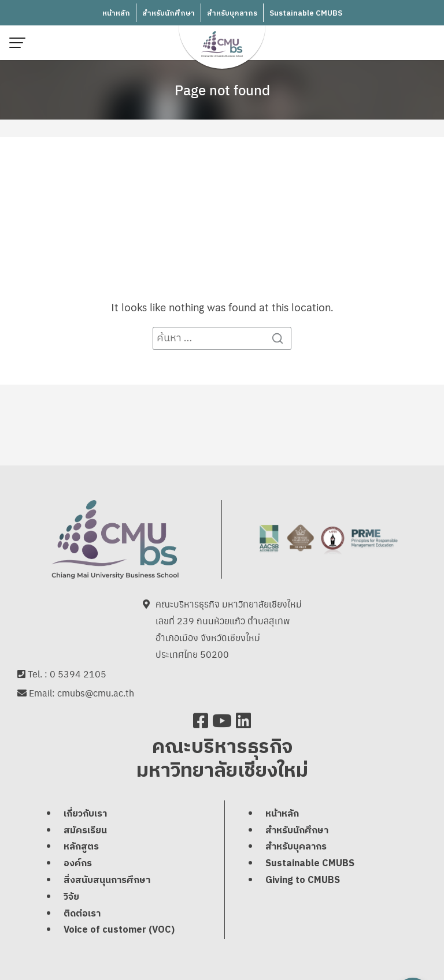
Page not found (222, 90)
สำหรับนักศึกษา (169, 13)
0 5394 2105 (78, 675)
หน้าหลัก (116, 13)
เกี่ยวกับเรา (85, 815)
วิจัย (71, 898)
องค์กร (78, 865)
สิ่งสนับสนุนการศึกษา (107, 882)
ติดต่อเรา (82, 915)
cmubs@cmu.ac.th (96, 694)
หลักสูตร (81, 849)
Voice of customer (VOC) (119, 932)
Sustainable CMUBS (306, 13)
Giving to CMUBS (303, 882)
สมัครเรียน (85, 832)
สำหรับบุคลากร (232, 13)
